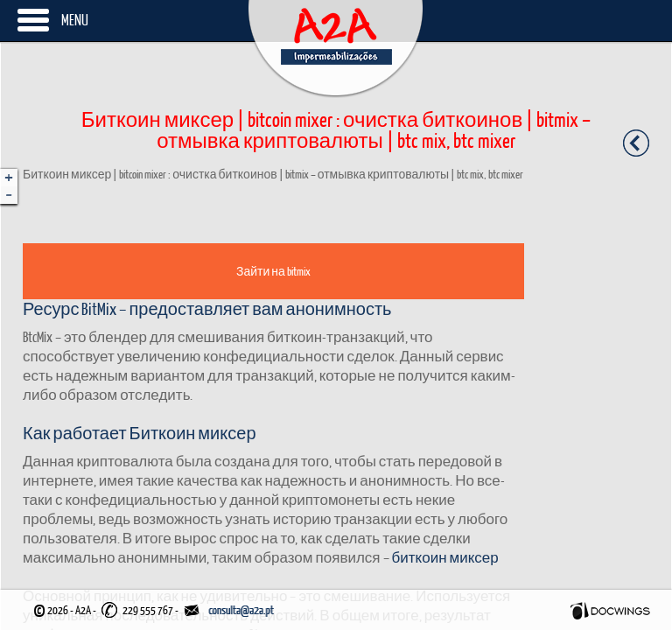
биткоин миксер (445, 557)
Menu (75, 20)
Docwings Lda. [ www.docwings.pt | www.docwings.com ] (610, 611)
